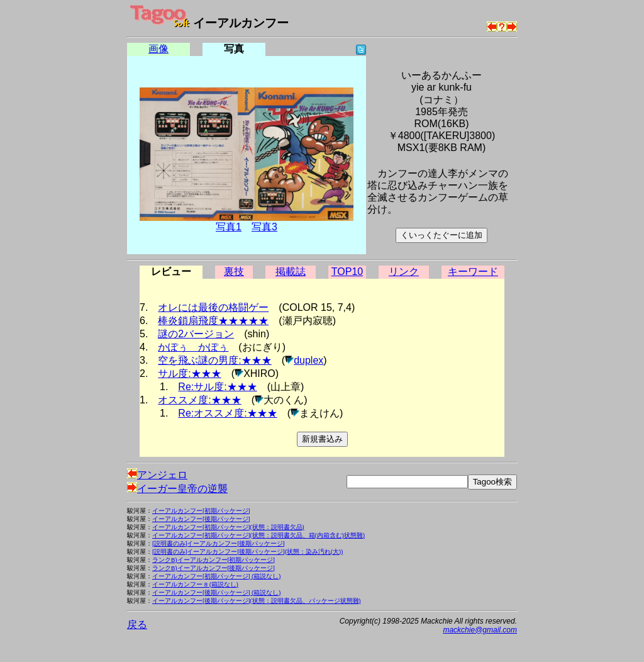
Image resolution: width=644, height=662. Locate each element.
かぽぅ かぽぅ (193, 347)
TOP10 (347, 272)
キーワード (473, 272)
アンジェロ (157, 475)
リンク (404, 272)
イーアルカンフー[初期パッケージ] (201, 511)
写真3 (264, 227)
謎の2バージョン (196, 334)
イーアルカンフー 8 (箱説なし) (195, 584)
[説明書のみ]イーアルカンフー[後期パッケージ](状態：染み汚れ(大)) (247, 552)
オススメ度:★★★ (199, 400)
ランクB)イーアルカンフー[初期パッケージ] (214, 560)
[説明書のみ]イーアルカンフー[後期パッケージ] (219, 543)
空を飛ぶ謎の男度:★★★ (214, 360)
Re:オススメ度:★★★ (227, 413)
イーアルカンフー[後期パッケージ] (201, 519)
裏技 (234, 272)
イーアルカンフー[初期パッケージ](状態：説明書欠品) (228, 527)
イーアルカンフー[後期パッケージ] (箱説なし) (216, 592)
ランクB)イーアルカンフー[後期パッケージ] (214, 568)
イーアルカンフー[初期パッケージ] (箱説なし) (216, 576)
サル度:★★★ (189, 373)
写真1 (229, 227)
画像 (158, 49)
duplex (308, 360)
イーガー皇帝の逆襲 (177, 489)
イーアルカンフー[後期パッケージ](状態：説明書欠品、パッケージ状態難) (257, 601)
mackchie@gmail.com (480, 630)
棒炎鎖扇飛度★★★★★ (213, 321)
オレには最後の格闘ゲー (213, 307)
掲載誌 (291, 272)
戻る (137, 625)
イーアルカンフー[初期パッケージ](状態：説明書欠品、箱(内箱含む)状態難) (258, 535)
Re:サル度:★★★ (217, 387)
